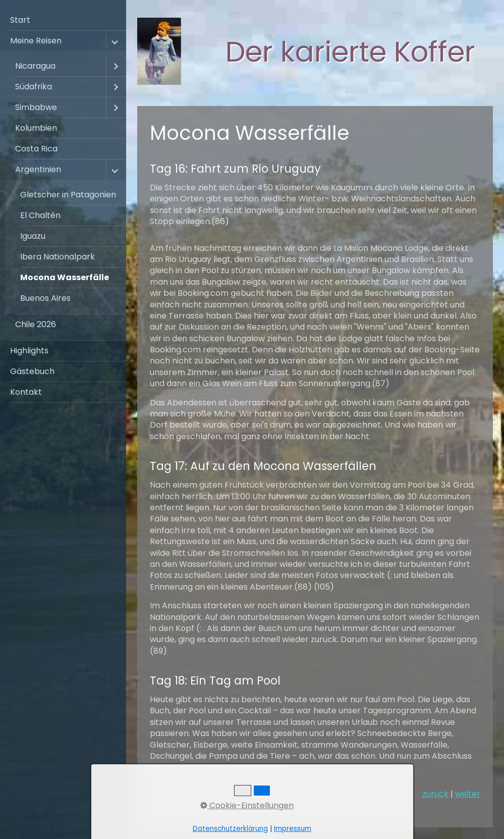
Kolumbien (36, 128)
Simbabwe (36, 107)
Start (20, 20)
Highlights (29, 351)
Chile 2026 (36, 324)
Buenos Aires (45, 298)
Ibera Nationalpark (58, 257)
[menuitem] (63, 20)
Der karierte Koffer (350, 52)
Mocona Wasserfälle (65, 277)
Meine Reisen (36, 41)
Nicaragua (35, 66)
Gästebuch (32, 371)
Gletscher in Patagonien (68, 195)
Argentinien (38, 169)
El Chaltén (40, 215)
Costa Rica (36, 149)
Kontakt (26, 392)
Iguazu (33, 236)
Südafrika (34, 87)
